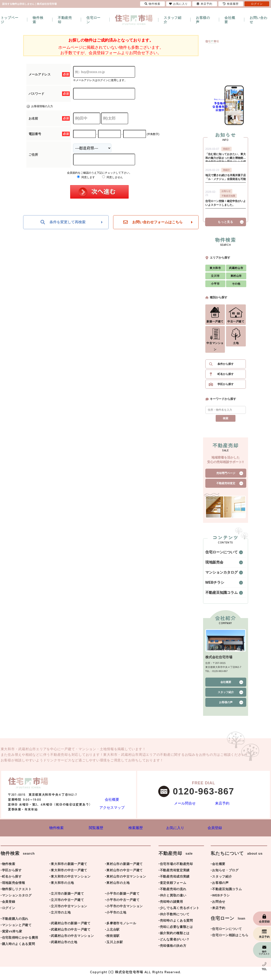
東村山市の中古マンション (126, 880)
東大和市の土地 (62, 886)
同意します (86, 177)
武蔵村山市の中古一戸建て (71, 933)
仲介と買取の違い (173, 898)
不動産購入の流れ (15, 922)
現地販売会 (212, 565)
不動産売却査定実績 (175, 873)
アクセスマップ (112, 809)
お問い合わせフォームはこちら (153, 222)
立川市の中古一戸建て (67, 903)
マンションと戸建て (17, 928)
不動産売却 (65, 20)
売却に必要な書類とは (176, 930)
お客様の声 (203, 20)
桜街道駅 (113, 939)
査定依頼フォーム (173, 886)
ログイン (9, 911)
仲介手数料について (175, 917)
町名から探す (226, 376)
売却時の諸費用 (171, 905)
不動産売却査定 (226, 486)
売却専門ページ (226, 475)
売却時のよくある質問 (176, 924)
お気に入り (178, 4)
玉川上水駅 (115, 945)
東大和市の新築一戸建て (69, 867)
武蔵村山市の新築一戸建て (71, 926)
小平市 (215, 286)
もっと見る (225, 224)
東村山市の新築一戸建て (125, 867)
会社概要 (230, 20)
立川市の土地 (61, 916)
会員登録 (9, 905)
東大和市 (215, 270)
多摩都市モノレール (121, 926)
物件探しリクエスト (17, 892)
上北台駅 (113, 933)
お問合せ (219, 905)
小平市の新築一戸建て (123, 897)
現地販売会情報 (14, 886)
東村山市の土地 (118, 886)
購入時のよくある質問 (19, 947)
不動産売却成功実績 (175, 880)
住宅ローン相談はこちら (230, 938)
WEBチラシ (213, 585)
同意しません (112, 177)
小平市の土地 (116, 916)
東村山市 (236, 278)
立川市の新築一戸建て (67, 897)
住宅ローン (93, 20)
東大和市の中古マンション (71, 880)
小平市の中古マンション (125, 909)
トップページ (10, 20)
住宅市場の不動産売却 (176, 867)
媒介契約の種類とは (175, 936)
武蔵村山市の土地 (64, 945)
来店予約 (222, 806)
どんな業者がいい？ (175, 942)
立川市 (215, 278)
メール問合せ (185, 806)
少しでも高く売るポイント (180, 911)
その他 (236, 286)
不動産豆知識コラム (217, 595)
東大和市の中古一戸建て (69, 873)
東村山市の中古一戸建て (125, 873)
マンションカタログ (217, 575)
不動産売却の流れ (173, 892)
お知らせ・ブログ (225, 873)
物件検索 (38, 20)
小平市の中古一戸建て (123, 903)
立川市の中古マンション (69, 909)
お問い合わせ (259, 20)
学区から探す (226, 386)
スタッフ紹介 (173, 20)
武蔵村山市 (236, 270)
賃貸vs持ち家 (12, 934)
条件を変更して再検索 (63, 222)
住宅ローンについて (217, 554)
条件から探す (226, 366)
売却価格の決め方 (173, 949)
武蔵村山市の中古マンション (72, 939)
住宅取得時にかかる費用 (20, 941)
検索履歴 (231, 4)
